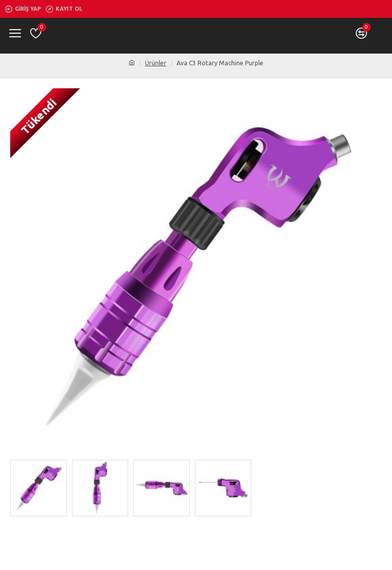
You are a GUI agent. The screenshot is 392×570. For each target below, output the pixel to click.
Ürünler (156, 63)
